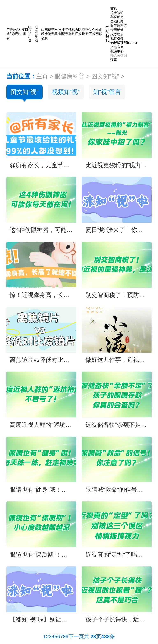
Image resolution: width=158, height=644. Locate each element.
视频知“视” (66, 92)
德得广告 (30, 34)
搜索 (114, 59)
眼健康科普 (70, 76)
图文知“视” (105, 76)
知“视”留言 (107, 92)
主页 (42, 76)
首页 (114, 8)
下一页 (76, 637)
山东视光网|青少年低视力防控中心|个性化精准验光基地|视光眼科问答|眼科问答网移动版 (72, 34)
